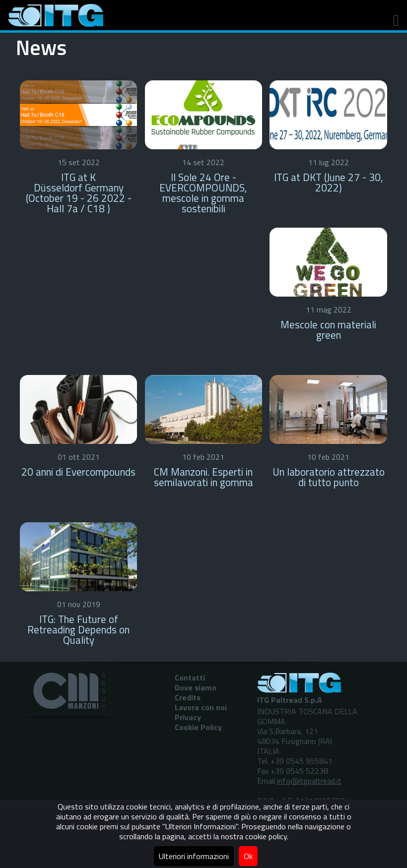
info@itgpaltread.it (309, 781)
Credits (188, 697)
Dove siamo (196, 687)
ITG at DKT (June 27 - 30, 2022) (329, 182)
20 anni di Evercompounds (78, 472)
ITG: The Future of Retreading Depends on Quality (78, 629)
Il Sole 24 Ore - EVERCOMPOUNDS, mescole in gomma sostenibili (203, 192)
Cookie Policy (198, 727)
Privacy (188, 717)
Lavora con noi (201, 707)
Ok (248, 856)
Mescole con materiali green (328, 330)
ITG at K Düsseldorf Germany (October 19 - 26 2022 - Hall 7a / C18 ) (79, 192)
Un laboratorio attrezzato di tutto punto (329, 477)
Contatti (190, 678)
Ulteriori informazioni (194, 856)
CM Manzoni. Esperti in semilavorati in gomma (203, 477)
